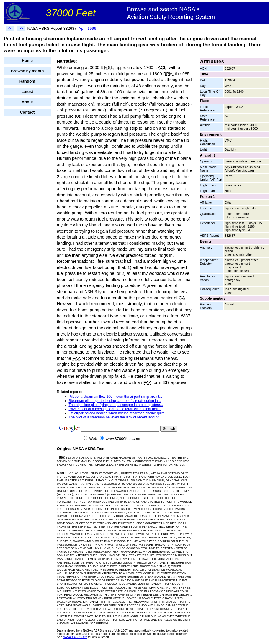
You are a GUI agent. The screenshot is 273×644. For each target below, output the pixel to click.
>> (21, 28)
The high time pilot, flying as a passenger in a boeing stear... (116, 405)
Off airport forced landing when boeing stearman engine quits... (118, 413)
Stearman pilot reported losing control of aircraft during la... (115, 401)
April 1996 (87, 28)
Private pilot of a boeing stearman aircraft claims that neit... (115, 409)
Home (27, 61)
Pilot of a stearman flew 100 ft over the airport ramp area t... (116, 397)
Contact (27, 112)
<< (10, 28)
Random (27, 81)
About (27, 102)
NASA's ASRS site (75, 637)
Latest (27, 92)
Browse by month (27, 71)
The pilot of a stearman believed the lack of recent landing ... (116, 417)
